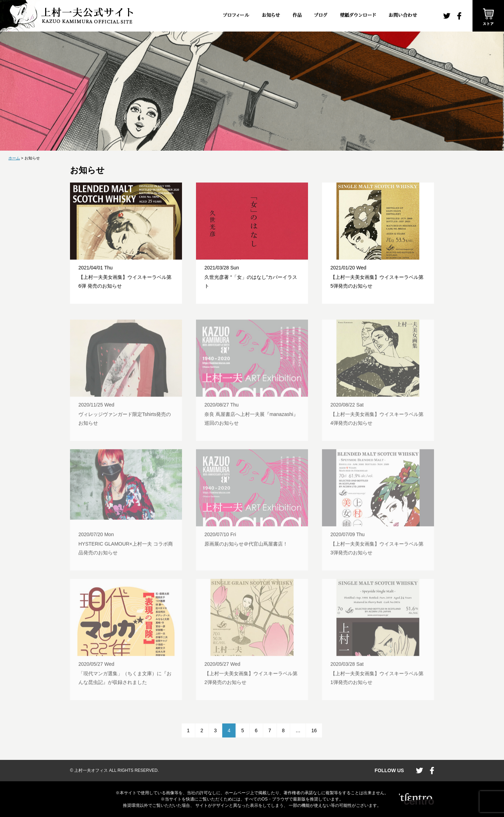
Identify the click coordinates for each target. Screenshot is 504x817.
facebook (459, 16)
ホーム (14, 158)
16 (314, 730)
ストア (488, 16)
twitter (447, 16)
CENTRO (416, 799)
